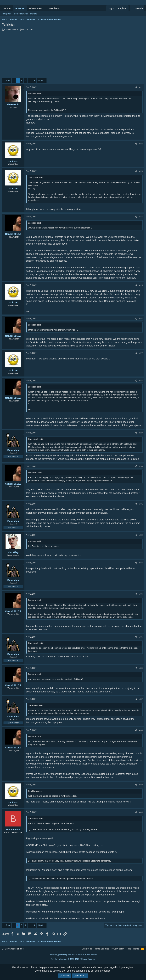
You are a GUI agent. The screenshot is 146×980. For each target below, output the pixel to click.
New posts (7, 14)
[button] (44, 8)
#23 (141, 171)
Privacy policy (118, 949)
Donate (34, 14)
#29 (141, 433)
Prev (8, 81)
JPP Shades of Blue (13, 949)
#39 (141, 785)
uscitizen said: (35, 93)
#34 (141, 594)
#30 (141, 466)
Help (129, 949)
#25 (141, 285)
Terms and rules (102, 949)
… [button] (30, 81)
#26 (141, 319)
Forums (20, 8)
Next (41, 81)
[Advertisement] (73, 55)
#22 (141, 144)
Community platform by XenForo (73, 955)
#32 (141, 535)
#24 (141, 217)
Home (7, 8)
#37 (141, 699)
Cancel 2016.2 (11, 30)
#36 (141, 668)
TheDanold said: (36, 177)
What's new (35, 8)
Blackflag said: (35, 791)
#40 (141, 812)
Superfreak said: (36, 439)
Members (54, 8)
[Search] (137, 8)
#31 (141, 504)
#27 (141, 353)
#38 (141, 730)
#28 (141, 381)
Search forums (21, 14)
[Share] (136, 87)
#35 (141, 637)
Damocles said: (35, 473)
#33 (141, 563)
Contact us (87, 949)
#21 (141, 87)
